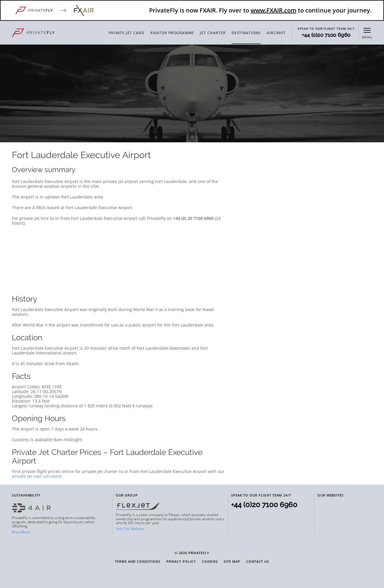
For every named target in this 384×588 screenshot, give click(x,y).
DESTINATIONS (246, 33)
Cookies (210, 562)
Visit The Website (130, 529)
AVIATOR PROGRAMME (172, 33)
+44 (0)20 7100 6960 (326, 35)
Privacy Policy (181, 562)
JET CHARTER (213, 33)
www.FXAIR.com (274, 10)
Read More (21, 532)
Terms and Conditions (138, 562)
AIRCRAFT (276, 33)
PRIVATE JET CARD (127, 33)
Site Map (232, 562)
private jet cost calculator (37, 476)
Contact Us (258, 562)
